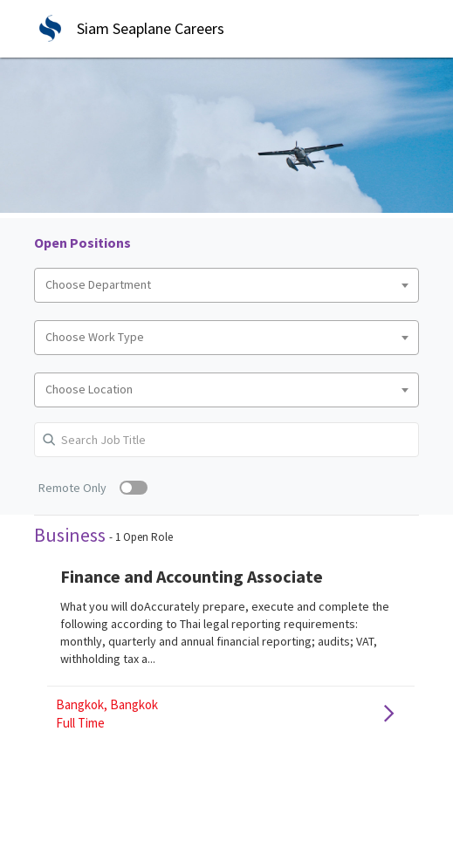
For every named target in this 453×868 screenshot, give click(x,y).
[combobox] (226, 285)
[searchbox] (226, 285)
